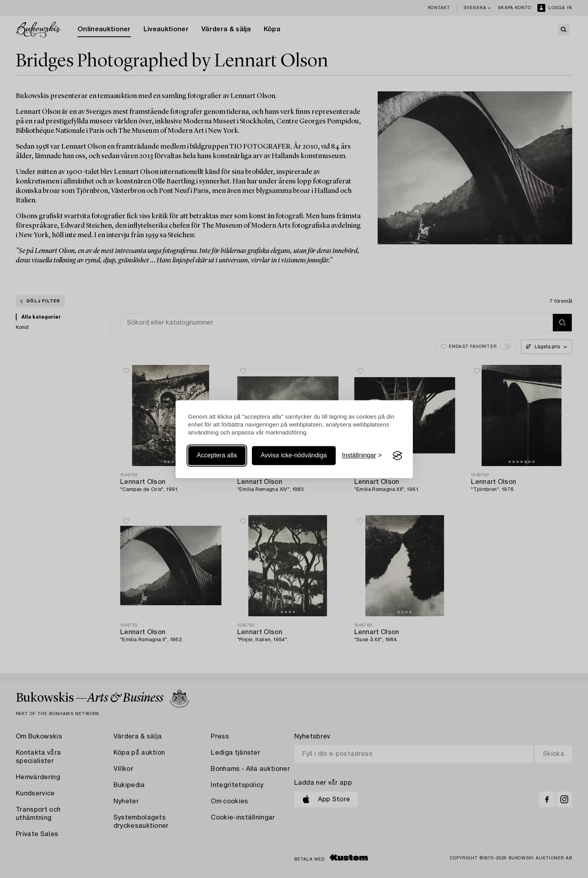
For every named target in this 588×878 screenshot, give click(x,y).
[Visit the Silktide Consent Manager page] (397, 456)
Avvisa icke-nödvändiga (294, 456)
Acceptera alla (217, 456)
